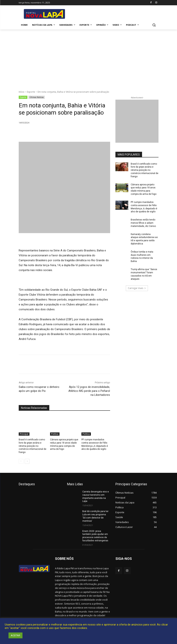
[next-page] (27, 461)
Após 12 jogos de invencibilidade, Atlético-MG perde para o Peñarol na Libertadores (89, 391)
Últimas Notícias (37, 97)
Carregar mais (137, 288)
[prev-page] (21, 461)
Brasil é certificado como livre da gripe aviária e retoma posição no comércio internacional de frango (32, 446)
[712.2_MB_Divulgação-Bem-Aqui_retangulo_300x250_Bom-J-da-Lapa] (137, 121)
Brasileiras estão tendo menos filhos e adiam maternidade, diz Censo (143, 223)
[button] (154, 25)
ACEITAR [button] (15, 635)
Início (22, 92)
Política (55, 434)
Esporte (31, 92)
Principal (24, 434)
